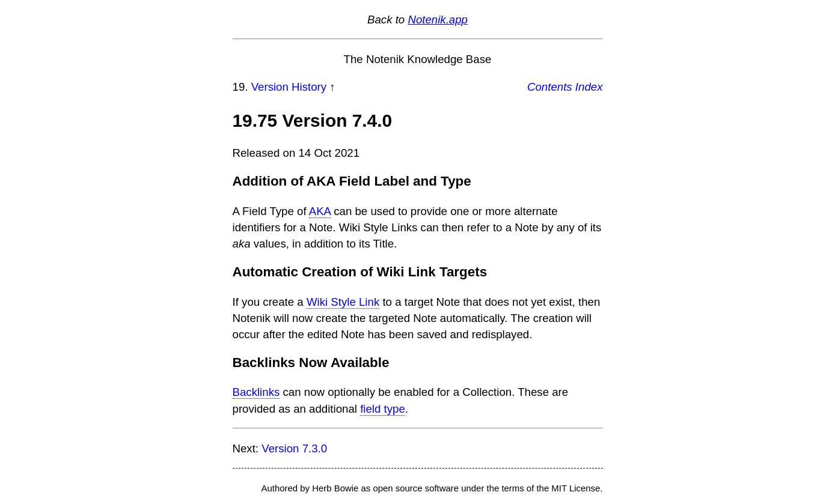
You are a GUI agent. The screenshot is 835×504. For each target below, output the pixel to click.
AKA (320, 211)
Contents (550, 87)
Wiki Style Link (343, 302)
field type (383, 409)
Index (589, 87)
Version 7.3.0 (294, 448)
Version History (289, 87)
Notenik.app (438, 20)
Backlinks (256, 392)
